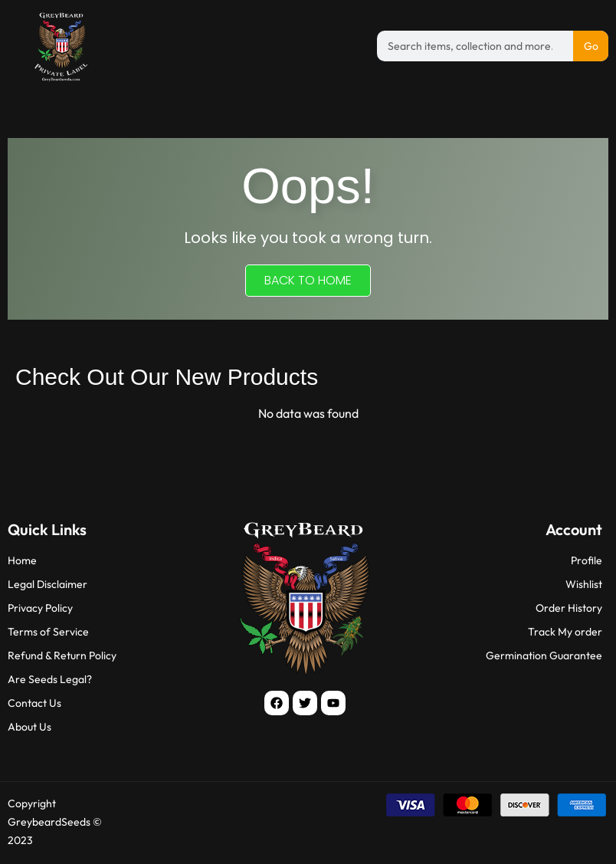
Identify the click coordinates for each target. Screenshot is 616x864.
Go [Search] (591, 46)
